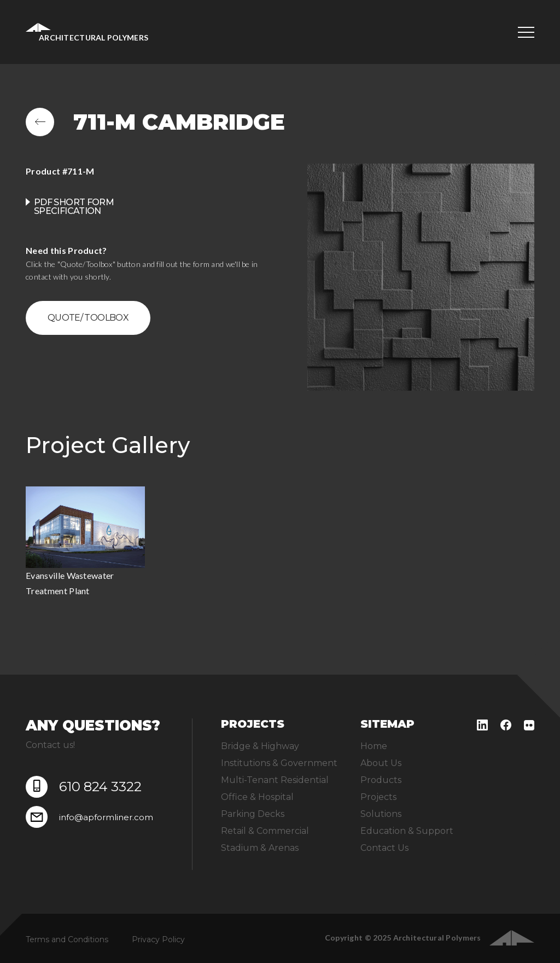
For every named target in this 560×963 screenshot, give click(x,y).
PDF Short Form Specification (74, 207)
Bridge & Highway (260, 746)
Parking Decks (253, 814)
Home (374, 746)
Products (381, 780)
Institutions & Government (279, 763)
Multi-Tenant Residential (275, 780)
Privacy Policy (158, 939)
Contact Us (384, 848)
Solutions (381, 814)
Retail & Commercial (265, 831)
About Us (381, 763)
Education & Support (407, 831)
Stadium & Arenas (260, 848)
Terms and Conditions (67, 939)
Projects (378, 797)
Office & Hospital (257, 797)
